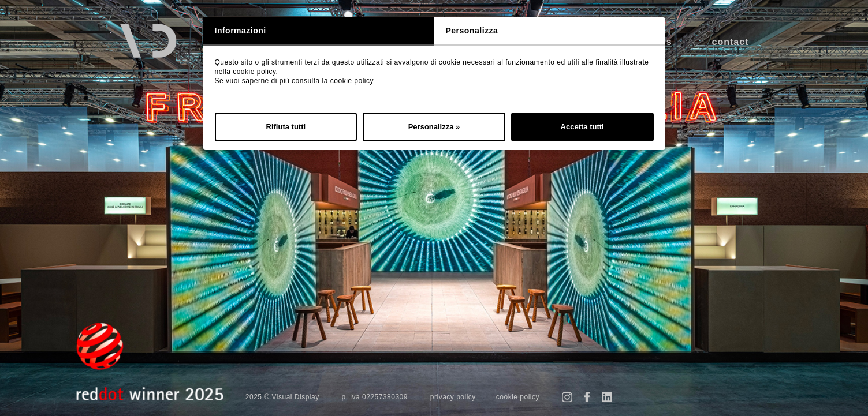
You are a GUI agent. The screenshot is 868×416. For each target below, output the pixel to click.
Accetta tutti (582, 127)
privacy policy (453, 397)
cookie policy (352, 81)
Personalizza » (434, 127)
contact (731, 42)
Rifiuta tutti (286, 127)
